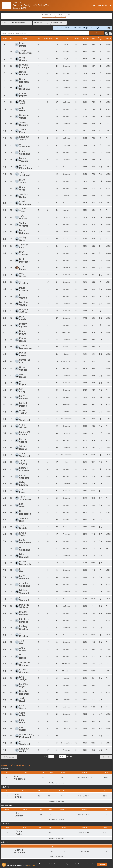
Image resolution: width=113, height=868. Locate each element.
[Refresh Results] (111, 33)
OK (109, 28)
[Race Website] (7, 5)
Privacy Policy (31, 865)
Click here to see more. (56, 783)
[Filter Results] (107, 33)
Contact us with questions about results (54, 17)
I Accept (102, 865)
